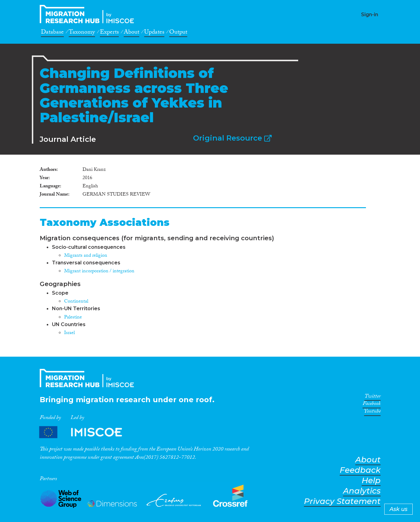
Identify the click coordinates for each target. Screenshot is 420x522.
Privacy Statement (342, 501)
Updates (154, 33)
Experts (109, 33)
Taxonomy (82, 33)
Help (371, 481)
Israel (69, 333)
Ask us (398, 509)
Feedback (360, 470)
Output (178, 33)
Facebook (372, 405)
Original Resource (232, 138)
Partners (86, 432)
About (131, 33)
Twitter (373, 397)
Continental (76, 302)
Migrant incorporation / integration (99, 272)
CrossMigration (89, 14)
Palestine (73, 318)
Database (52, 33)
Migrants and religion (86, 256)
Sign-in (370, 15)
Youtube (372, 412)
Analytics (362, 491)
